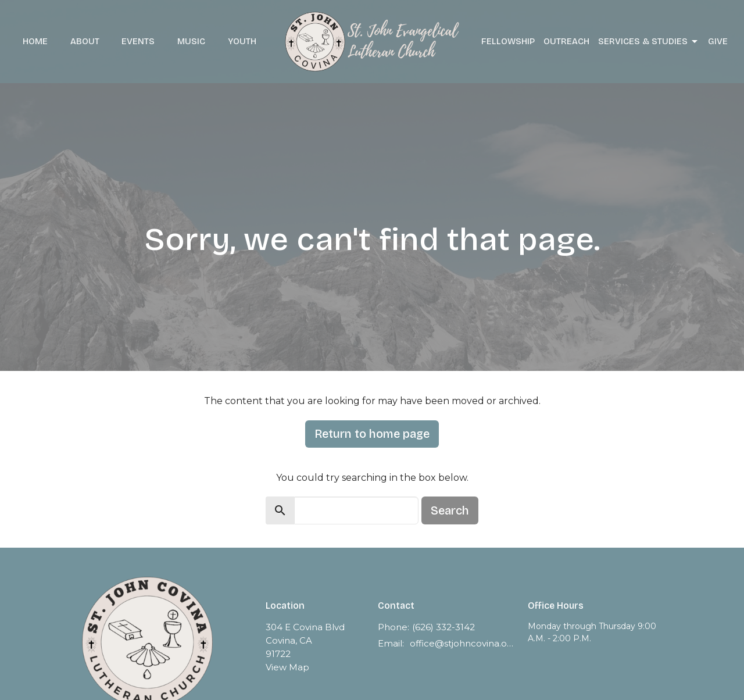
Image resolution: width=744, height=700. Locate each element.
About (85, 41)
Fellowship (508, 41)
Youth (242, 41)
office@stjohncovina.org (463, 643)
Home (35, 41)
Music (191, 41)
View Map (287, 667)
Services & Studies (649, 42)
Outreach (566, 41)
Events (138, 41)
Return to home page (372, 434)
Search (450, 510)
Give (718, 41)
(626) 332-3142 (443, 627)
